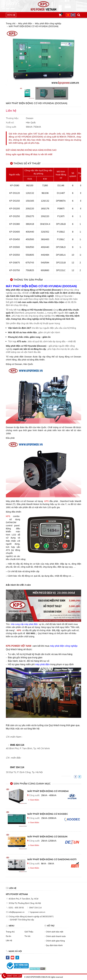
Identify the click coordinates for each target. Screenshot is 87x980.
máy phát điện (42, 664)
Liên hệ (9, 940)
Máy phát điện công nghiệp (48, 24)
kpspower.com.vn (38, 912)
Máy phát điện (25, 24)
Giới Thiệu (29, 932)
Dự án (9, 936)
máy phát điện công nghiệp (63, 646)
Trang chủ (11, 24)
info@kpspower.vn (17, 912)
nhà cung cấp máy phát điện (24, 624)
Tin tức (27, 936)
